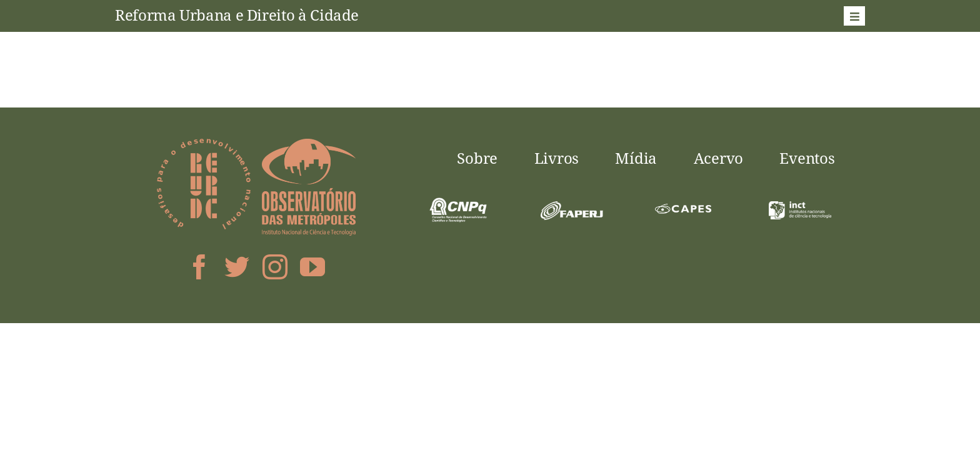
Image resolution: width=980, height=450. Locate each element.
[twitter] (237, 267)
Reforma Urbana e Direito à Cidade (237, 15)
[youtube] (312, 267)
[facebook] (199, 267)
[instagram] (275, 267)
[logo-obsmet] (309, 144)
